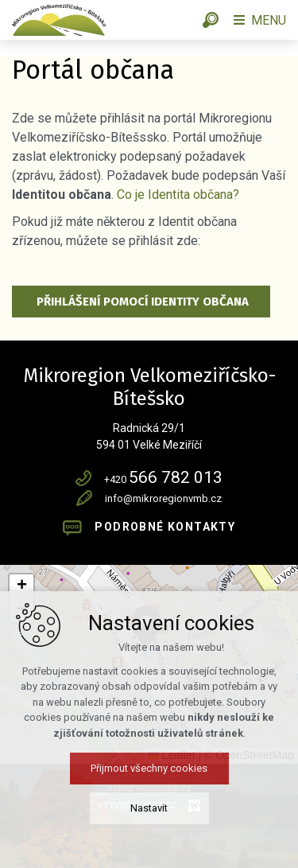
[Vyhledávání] (211, 20)
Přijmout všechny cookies (149, 768)
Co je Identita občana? (178, 195)
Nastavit (149, 808)
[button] (21, 586)
